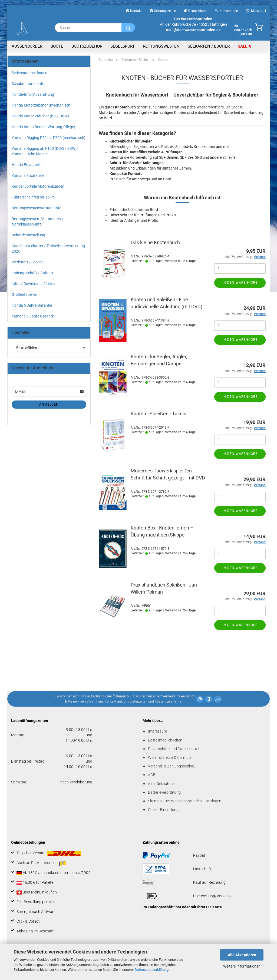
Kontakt (134, 11)
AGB (152, 775)
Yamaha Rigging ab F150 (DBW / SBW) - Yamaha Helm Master (45, 151)
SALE (243, 46)
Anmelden (49, 405)
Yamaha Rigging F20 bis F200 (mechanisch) (49, 138)
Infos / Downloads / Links (33, 284)
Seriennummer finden (29, 73)
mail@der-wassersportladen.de (193, 30)
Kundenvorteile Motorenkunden (38, 186)
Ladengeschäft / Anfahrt (32, 273)
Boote (57, 46)
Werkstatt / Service (27, 262)
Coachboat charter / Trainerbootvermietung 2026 (48, 249)
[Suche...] (128, 28)
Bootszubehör (87, 46)
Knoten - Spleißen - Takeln (159, 414)
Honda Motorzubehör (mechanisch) (42, 105)
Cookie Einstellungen (165, 810)
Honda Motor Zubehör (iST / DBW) (40, 116)
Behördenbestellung (28, 235)
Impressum (157, 731)
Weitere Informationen (242, 966)
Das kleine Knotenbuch (155, 242)
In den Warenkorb (240, 283)
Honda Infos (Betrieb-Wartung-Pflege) (43, 127)
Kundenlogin (226, 11)
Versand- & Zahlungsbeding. (172, 766)
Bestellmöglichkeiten (165, 740)
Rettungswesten (161, 46)
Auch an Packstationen (41, 863)
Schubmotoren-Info (28, 84)
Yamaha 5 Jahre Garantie (33, 316)
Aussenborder (27, 46)
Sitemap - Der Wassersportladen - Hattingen (185, 801)
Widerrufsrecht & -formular (170, 757)
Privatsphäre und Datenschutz (174, 749)
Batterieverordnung (164, 792)
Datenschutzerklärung (152, 970)
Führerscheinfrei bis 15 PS (33, 197)
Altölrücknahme (161, 784)
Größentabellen (24, 294)
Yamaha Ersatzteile (28, 176)
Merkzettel (256, 11)
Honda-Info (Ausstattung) (34, 94)
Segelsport (123, 46)
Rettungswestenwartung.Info (37, 208)
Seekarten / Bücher (209, 46)
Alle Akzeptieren (242, 955)
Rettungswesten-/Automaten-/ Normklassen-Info (38, 221)
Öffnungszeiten (163, 11)
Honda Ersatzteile (27, 165)
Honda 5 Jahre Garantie (32, 305)
